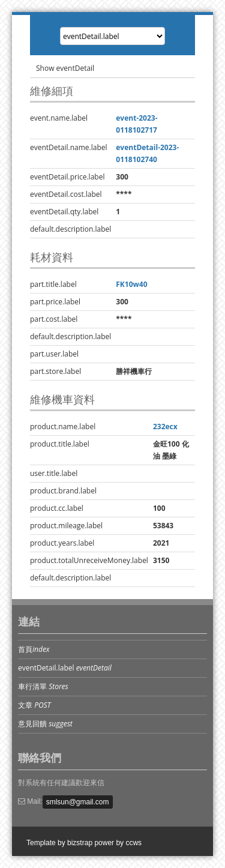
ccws (133, 843)
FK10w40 (131, 284)
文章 (34, 705)
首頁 (34, 649)
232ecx (165, 426)
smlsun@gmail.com (78, 802)
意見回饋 (45, 724)
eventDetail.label (65, 668)
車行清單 (43, 686)
